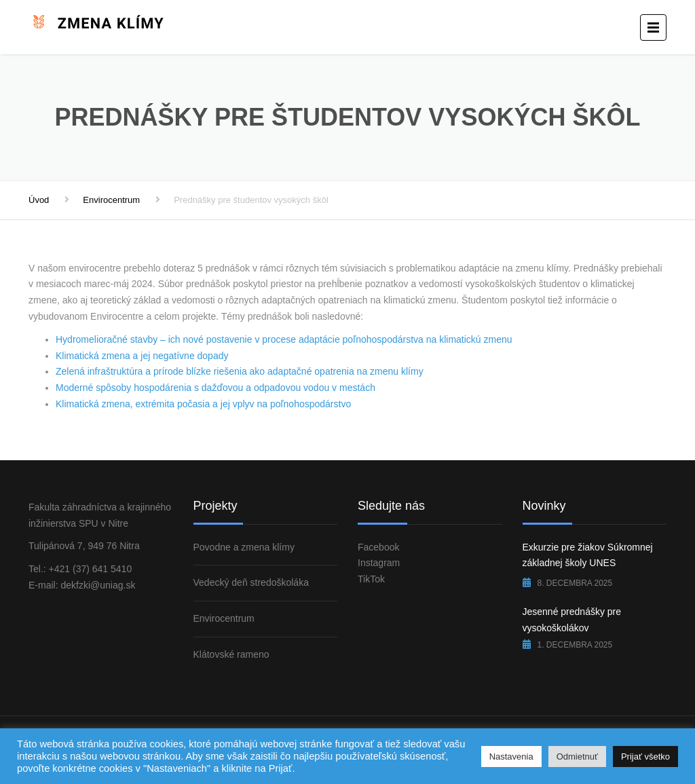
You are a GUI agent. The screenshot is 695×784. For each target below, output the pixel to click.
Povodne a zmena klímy (244, 547)
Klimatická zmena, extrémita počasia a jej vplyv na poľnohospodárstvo (203, 404)
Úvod (39, 200)
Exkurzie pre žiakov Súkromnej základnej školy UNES (588, 555)
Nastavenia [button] (511, 757)
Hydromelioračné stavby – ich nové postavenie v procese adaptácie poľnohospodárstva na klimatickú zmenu (284, 339)
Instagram (379, 563)
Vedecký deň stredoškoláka (251, 582)
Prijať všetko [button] (645, 757)
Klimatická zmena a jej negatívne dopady (142, 356)
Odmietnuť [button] (577, 757)
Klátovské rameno (231, 654)
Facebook (378, 547)
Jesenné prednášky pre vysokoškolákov (572, 620)
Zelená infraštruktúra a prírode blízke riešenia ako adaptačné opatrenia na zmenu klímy (240, 371)
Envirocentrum (111, 200)
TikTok (371, 579)
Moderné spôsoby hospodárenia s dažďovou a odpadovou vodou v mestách (215, 388)
